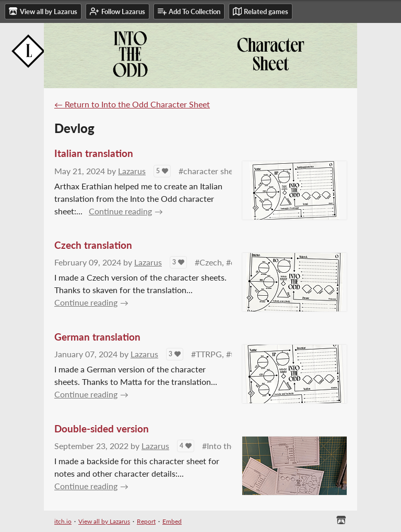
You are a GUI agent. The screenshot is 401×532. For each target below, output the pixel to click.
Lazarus (132, 171)
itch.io (63, 521)
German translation (97, 337)
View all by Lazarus (104, 521)
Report (146, 521)
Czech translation (93, 245)
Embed (172, 521)
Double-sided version (102, 428)
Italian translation (94, 153)
